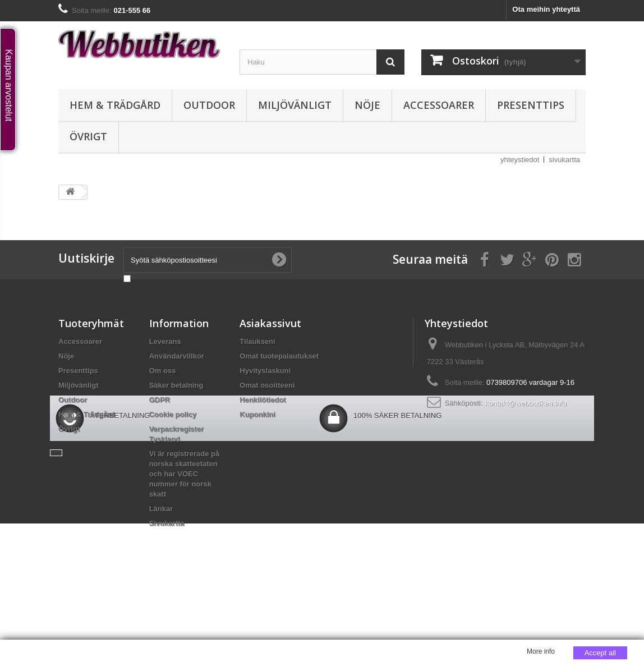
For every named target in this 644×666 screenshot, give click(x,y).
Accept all (600, 653)
